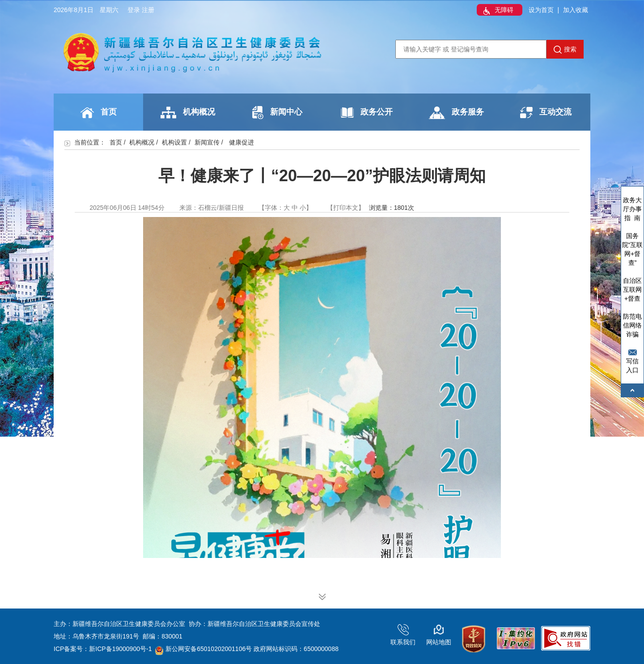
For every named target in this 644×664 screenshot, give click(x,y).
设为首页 (541, 10)
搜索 (565, 50)
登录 (134, 10)
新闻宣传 (207, 142)
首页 (99, 113)
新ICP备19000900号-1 (120, 649)
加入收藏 (576, 10)
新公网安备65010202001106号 (203, 649)
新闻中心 (277, 113)
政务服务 (456, 113)
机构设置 (174, 142)
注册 (148, 10)
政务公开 (367, 113)
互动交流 (546, 113)
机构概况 (188, 113)
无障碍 (497, 11)
